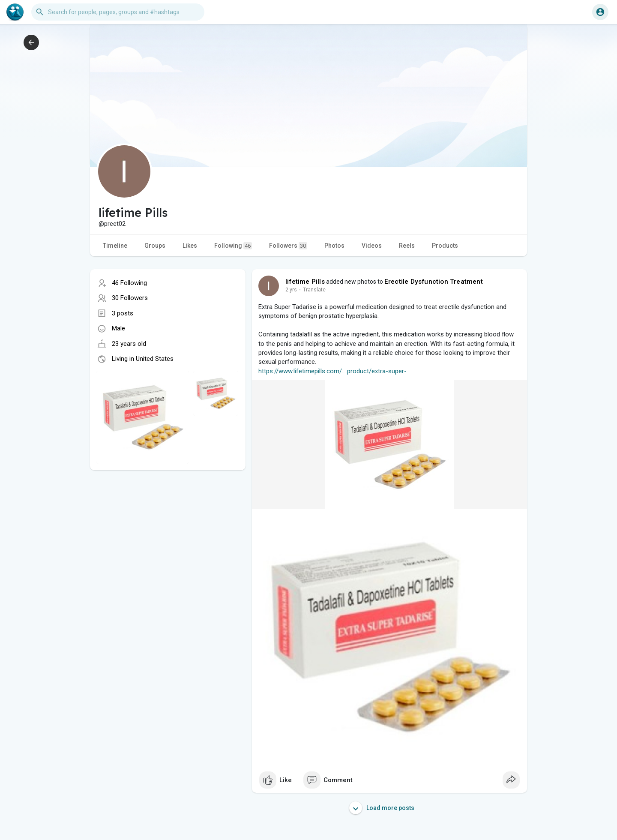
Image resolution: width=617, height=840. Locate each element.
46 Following (129, 283)
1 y (289, 290)
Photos (334, 246)
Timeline (115, 246)
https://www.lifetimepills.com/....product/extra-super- (332, 371)
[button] (118, 12)
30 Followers (130, 298)
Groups (155, 246)
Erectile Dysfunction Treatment (434, 282)
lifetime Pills (305, 282)
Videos (372, 246)
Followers (288, 246)
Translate (310, 290)
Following (233, 246)
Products (445, 246)
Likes (190, 246)
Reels (407, 246)
